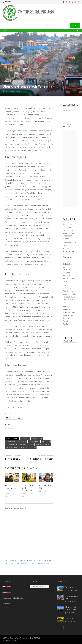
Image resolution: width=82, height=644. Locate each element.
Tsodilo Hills (70, 618)
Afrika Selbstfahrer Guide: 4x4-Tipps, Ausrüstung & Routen (69, 312)
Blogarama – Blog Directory (13, 598)
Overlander (46, 442)
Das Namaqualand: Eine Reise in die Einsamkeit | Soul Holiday (70, 291)
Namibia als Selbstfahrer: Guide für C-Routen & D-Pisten (68, 267)
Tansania (6, 82)
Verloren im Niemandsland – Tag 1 (69, 278)
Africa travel (25, 439)
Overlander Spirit (12, 445)
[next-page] (62, 628)
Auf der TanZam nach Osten (11, 488)
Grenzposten (22, 442)
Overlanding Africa (27, 445)
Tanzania (9, 448)
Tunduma (32, 448)
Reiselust (39, 445)
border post (10, 442)
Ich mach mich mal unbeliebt (71, 608)
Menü (7, 31)
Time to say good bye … (72, 597)
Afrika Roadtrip (37, 439)
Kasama (25, 131)
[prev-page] (58, 628)
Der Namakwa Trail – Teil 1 (69, 300)
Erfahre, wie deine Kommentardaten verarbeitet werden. (27, 564)
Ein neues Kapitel (72, 587)
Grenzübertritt (34, 442)
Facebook (6, 604)
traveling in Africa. (21, 448)
